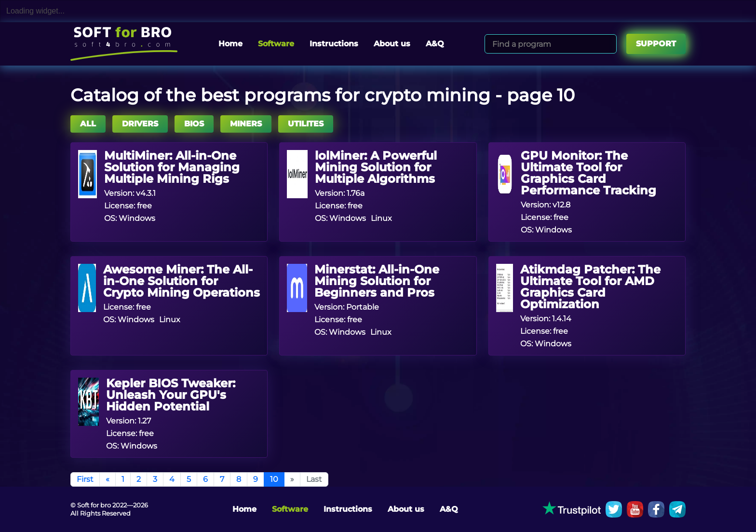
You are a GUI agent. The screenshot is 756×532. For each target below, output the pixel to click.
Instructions (334, 44)
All (88, 124)
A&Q (435, 44)
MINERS (246, 124)
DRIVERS (140, 124)
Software (276, 44)
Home (230, 44)
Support (656, 44)
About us (392, 44)
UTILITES (306, 124)
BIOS (194, 124)
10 (274, 479)
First (85, 479)
